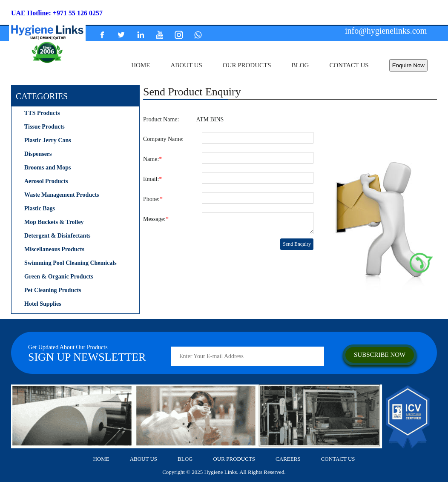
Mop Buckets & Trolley (54, 222)
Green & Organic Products (59, 277)
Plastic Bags (40, 208)
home (141, 65)
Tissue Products (45, 127)
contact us (349, 65)
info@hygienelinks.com (386, 31)
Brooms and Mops (47, 168)
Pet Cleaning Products (53, 290)
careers (288, 459)
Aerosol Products (46, 181)
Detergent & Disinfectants (57, 236)
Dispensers (38, 154)
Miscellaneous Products (54, 249)
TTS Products (42, 113)
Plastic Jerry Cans (48, 140)
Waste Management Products (62, 195)
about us (186, 65)
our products (247, 65)
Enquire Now (408, 65)
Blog (300, 65)
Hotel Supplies (43, 304)
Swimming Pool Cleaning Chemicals (70, 263)
